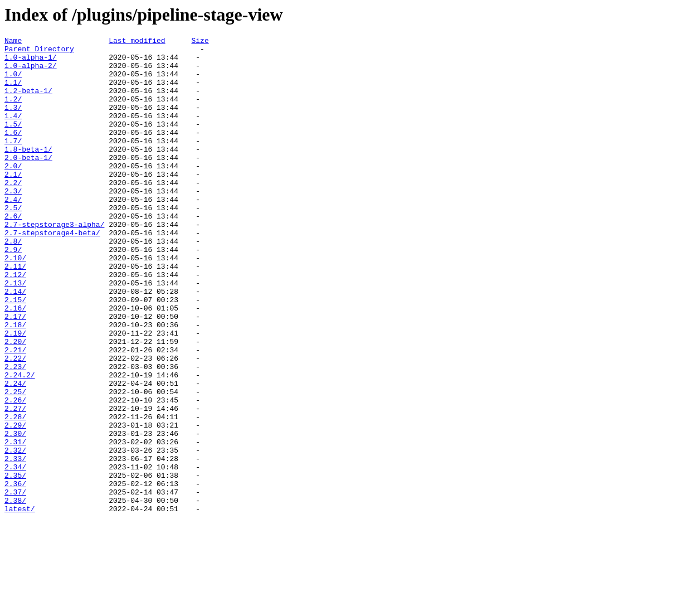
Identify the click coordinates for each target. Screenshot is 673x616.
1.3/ (13, 122)
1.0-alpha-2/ (31, 72)
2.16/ (15, 363)
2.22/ (15, 423)
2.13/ (15, 333)
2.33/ (15, 544)
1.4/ (13, 132)
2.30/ (15, 513)
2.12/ (15, 323)
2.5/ (13, 242)
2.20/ (15, 403)
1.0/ (13, 82)
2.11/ (15, 313)
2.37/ (15, 584)
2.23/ (15, 433)
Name (13, 42)
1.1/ (13, 92)
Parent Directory (39, 52)
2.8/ (13, 283)
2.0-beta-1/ (28, 182)
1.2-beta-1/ (28, 102)
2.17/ (15, 373)
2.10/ (15, 303)
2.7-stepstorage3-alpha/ (54, 263)
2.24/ (15, 453)
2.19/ (15, 393)
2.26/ (15, 473)
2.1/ (13, 202)
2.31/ (15, 523)
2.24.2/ (20, 443)
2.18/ (15, 383)
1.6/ (13, 152)
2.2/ (13, 212)
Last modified (137, 42)
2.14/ (15, 343)
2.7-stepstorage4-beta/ (52, 273)
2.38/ (15, 594)
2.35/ (15, 564)
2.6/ (13, 253)
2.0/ (13, 192)
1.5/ (13, 142)
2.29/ (15, 503)
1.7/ (13, 162)
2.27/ (15, 483)
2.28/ (15, 493)
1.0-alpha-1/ (31, 62)
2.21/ (15, 413)
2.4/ (13, 232)
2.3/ (13, 222)
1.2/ (13, 112)
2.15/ (15, 353)
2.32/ (15, 533)
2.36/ (15, 574)
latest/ (20, 604)
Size (200, 42)
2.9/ (13, 293)
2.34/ (15, 554)
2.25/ (15, 463)
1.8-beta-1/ (28, 172)
